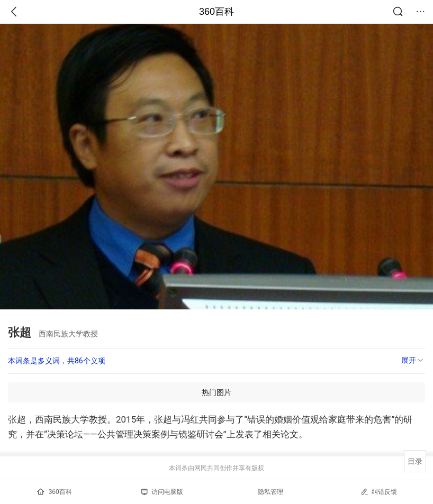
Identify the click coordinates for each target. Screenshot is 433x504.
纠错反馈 (379, 492)
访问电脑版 (162, 492)
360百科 (216, 12)
